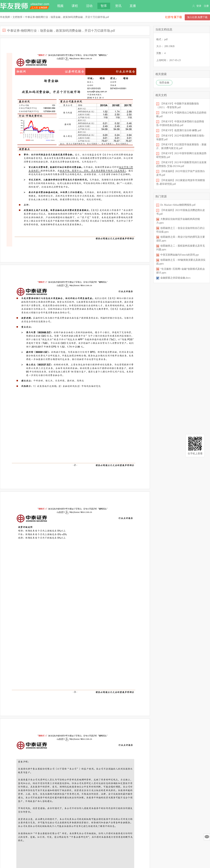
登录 (199, 6)
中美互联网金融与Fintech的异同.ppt (180, 255)
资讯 (118, 6)
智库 (104, 6)
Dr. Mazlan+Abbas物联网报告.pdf (178, 205)
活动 (89, 6)
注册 (206, 6)
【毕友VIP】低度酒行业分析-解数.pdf (181, 130)
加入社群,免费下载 (197, 17)
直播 (133, 6)
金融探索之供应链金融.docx (175, 278)
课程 (75, 6)
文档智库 (17, 17)
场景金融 (164, 83)
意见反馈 (207, 837)
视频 (60, 6)
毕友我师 (25, 6)
